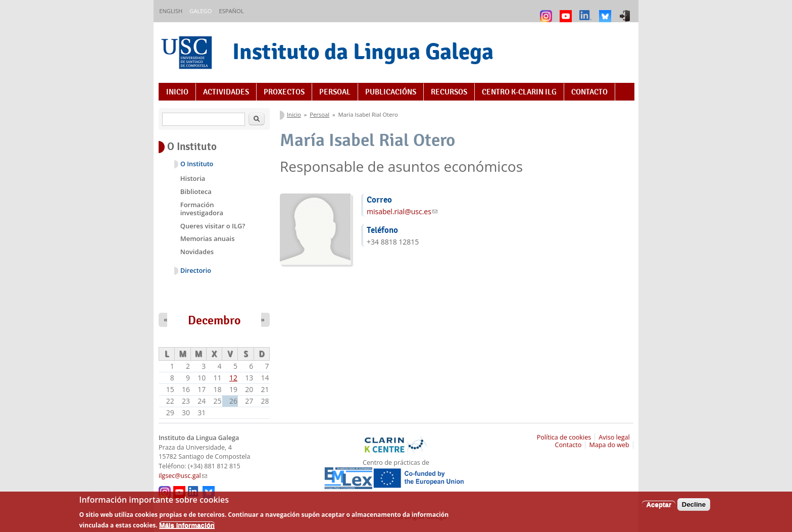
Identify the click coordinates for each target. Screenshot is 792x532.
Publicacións (391, 92)
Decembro (214, 320)
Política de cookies (564, 437)
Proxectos (284, 92)
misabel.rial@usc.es (402, 211)
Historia (193, 178)
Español (231, 11)
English (171, 11)
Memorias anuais (208, 238)
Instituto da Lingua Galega (363, 51)
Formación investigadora (202, 209)
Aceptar (659, 508)
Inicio (177, 92)
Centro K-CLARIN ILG (519, 92)
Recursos (449, 92)
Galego (201, 11)
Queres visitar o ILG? (213, 226)
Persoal (335, 92)
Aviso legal (614, 437)
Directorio (196, 271)
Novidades (197, 252)
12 (233, 378)
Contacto (589, 92)
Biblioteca (196, 191)
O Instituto (197, 164)
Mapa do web (609, 445)
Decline (694, 508)
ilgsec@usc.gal (183, 476)
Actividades (226, 92)
